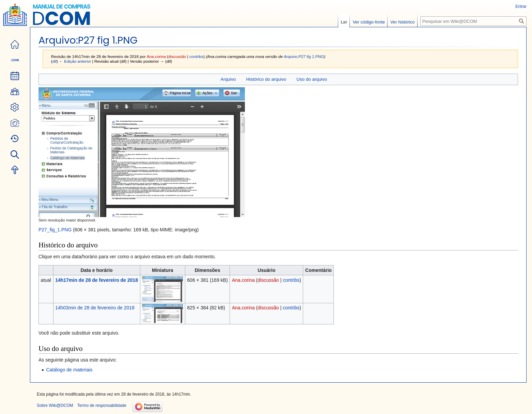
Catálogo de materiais (69, 370)
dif (54, 61)
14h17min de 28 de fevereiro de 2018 (97, 280)
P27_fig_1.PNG (55, 230)
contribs (196, 56)
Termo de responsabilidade (102, 405)
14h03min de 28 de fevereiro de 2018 (95, 308)
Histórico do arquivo (266, 79)
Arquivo (228, 79)
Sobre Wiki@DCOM (55, 405)
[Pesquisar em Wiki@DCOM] (473, 21)
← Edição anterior (75, 61)
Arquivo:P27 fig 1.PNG (304, 56)
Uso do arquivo (312, 79)
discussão (177, 56)
